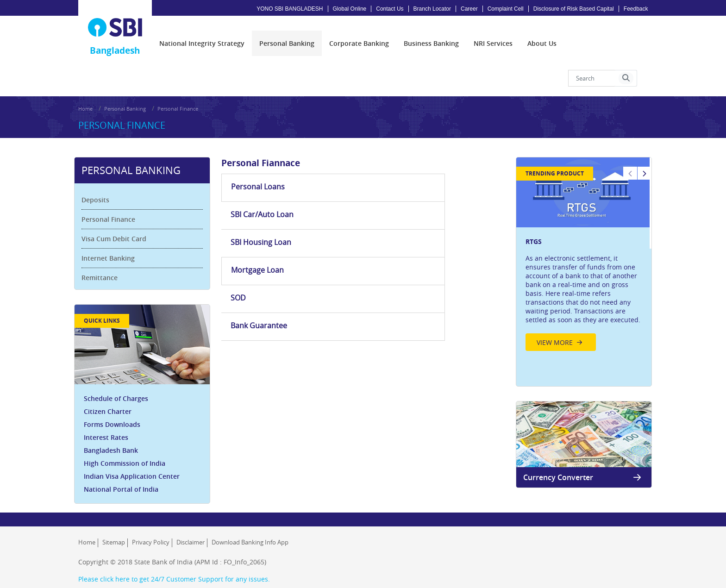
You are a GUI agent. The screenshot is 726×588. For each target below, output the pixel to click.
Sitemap (114, 527)
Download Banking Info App (250, 527)
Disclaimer (191, 527)
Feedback (636, 9)
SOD (333, 197)
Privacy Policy (151, 527)
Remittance (104, 259)
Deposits (100, 181)
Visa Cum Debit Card (118, 220)
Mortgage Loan (259, 197)
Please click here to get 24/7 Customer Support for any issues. (174, 564)
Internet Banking (112, 240)
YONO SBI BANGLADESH (290, 9)
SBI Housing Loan (449, 169)
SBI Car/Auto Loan (357, 169)
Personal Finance (178, 95)
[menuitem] (202, 35)
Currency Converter (581, 458)
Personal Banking (125, 95)
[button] (626, 70)
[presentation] (202, 35)
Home (85, 95)
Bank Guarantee (447, 197)
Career (469, 9)
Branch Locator (432, 9)
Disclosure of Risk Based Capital (574, 9)
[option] (581, 238)
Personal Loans (260, 169)
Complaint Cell (506, 9)
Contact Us (390, 9)
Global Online (350, 9)
